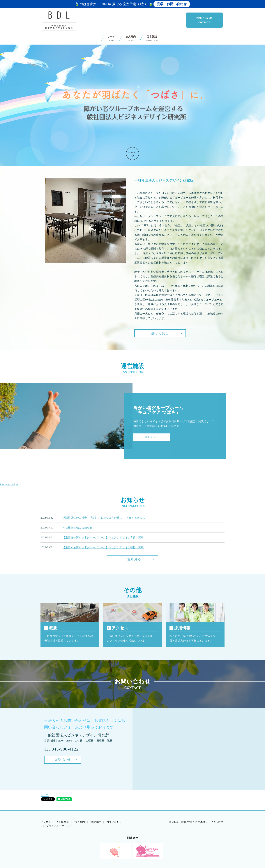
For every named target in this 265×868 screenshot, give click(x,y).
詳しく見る (160, 333)
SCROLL (132, 152)
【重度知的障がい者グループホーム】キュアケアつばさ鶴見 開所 (103, 548)
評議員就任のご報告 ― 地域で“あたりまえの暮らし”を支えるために (104, 518)
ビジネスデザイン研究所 (55, 822)
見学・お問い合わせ (172, 4)
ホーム (111, 39)
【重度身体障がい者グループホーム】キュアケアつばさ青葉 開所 (103, 538)
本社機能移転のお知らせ (77, 528)
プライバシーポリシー (59, 826)
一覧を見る (132, 559)
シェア (45, 795)
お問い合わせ (204, 20)
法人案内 (131, 39)
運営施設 (152, 39)
